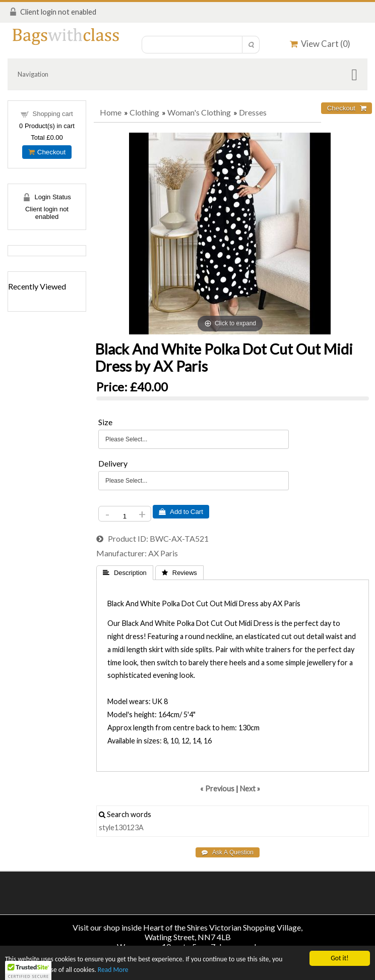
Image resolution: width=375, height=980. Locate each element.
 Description (125, 573)
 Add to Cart (181, 512)
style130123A (121, 827)
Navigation (33, 74)
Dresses (253, 112)
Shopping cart (52, 114)
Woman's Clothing (199, 112)
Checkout (47, 152)
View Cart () (320, 44)
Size (105, 422)
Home (111, 112)
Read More (113, 970)
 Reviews (179, 573)
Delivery (113, 463)
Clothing (144, 112)
